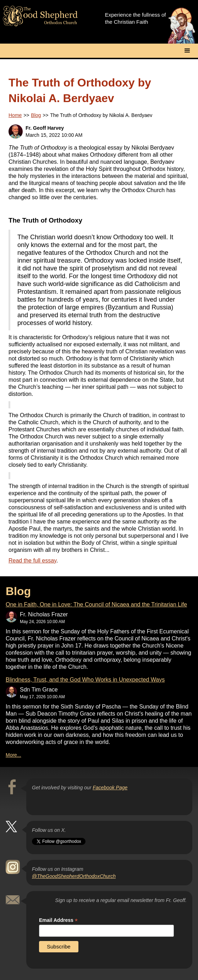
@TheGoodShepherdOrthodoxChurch (74, 876)
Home (15, 115)
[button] (187, 51)
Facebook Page (110, 788)
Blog (36, 115)
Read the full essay (32, 561)
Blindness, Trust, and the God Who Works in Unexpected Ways (85, 680)
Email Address (58, 920)
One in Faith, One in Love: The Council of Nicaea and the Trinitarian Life (96, 604)
